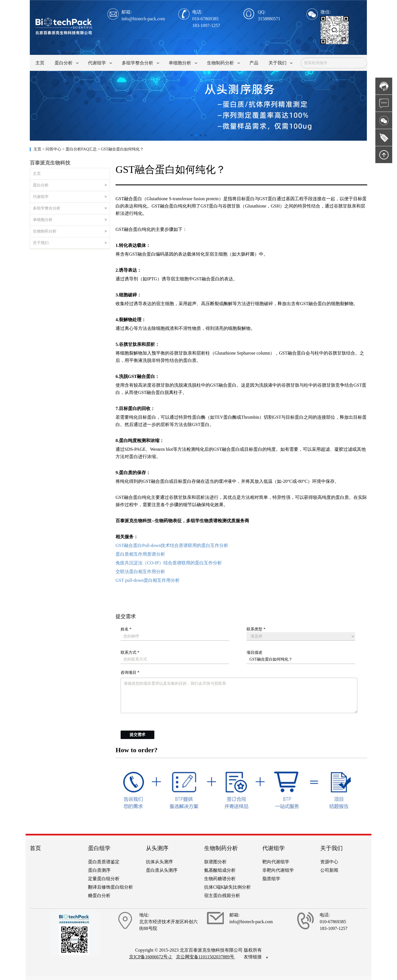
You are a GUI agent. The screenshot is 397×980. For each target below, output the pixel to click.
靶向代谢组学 (276, 862)
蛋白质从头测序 (162, 870)
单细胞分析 (43, 220)
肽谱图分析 (215, 862)
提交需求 (137, 735)
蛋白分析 (41, 185)
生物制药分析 (45, 231)
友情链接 (256, 957)
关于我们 (41, 243)
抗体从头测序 (159, 862)
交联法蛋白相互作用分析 (140, 572)
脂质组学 (271, 879)
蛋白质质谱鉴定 (104, 862)
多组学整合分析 (47, 208)
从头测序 (157, 848)
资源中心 (329, 862)
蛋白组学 (99, 848)
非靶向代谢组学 (278, 870)
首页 (35, 848)
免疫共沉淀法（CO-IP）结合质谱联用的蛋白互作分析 (169, 563)
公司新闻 (329, 870)
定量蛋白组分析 (104, 879)
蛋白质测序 (99, 870)
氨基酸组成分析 (220, 870)
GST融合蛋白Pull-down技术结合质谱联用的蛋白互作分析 (172, 545)
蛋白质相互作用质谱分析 (140, 554)
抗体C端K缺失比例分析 (227, 887)
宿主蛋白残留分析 (222, 895)
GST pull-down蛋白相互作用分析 (148, 580)
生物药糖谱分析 (220, 879)
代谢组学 (41, 197)
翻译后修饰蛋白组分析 (110, 887)
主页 (38, 149)
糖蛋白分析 (99, 895)
